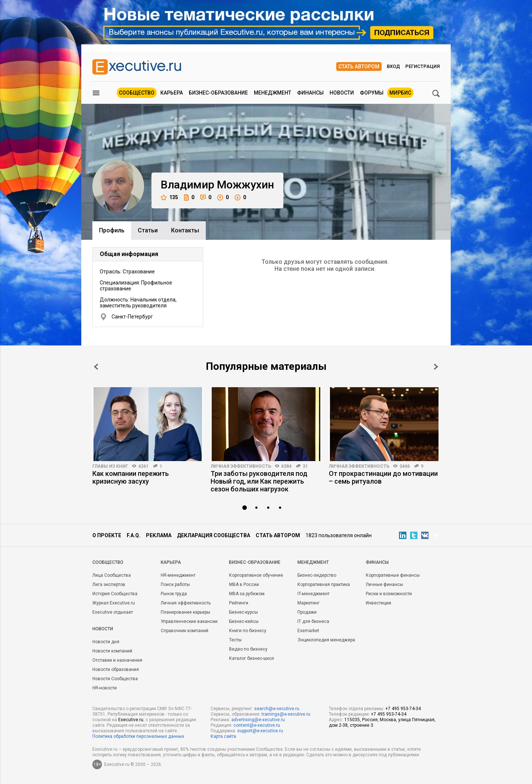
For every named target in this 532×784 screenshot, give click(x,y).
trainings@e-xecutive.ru (286, 714)
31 (305, 466)
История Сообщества (115, 594)
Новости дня (106, 642)
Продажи (307, 612)
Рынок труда (174, 594)
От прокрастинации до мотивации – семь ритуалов (383, 477)
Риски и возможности (389, 594)
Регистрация (422, 66)
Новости (342, 93)
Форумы (372, 93)
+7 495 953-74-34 (403, 709)
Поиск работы (175, 584)
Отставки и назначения (117, 660)
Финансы (310, 93)
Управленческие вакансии (189, 621)
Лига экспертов (109, 584)
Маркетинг (308, 603)
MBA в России (244, 584)
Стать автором (359, 67)
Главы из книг (110, 466)
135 (169, 197)
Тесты (235, 640)
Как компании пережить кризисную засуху (131, 477)
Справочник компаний (185, 631)
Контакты (185, 230)
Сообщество (137, 93)
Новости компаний (112, 651)
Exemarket (308, 631)
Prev (96, 367)
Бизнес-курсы (243, 612)
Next (436, 367)
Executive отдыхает (113, 612)
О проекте (107, 535)
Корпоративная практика (324, 584)
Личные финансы (384, 584)
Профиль (112, 230)
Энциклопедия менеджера (326, 640)
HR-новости (105, 688)
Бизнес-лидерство (317, 575)
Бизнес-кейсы (244, 621)
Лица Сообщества (112, 575)
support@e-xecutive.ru (260, 731)
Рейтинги (239, 603)
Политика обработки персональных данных (138, 736)
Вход (393, 66)
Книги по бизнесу (248, 631)
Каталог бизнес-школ (252, 658)
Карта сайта (223, 736)
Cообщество (108, 562)
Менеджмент (272, 93)
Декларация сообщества (214, 535)
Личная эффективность (241, 466)
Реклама (159, 535)
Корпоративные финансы (393, 575)
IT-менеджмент (313, 594)
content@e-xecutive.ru (257, 725)
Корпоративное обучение (256, 575)
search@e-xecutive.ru (277, 709)
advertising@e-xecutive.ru (258, 720)
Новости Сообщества (115, 679)
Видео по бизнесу (248, 649)
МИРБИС (400, 93)
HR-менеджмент (178, 575)
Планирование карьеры (185, 612)
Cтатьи (148, 230)
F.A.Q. (134, 535)
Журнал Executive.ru (114, 603)
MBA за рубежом (247, 594)
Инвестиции (378, 603)
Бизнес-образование (218, 93)
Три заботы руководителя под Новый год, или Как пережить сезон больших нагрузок (259, 481)
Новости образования (116, 669)
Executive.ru (131, 720)
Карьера (172, 93)
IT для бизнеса (313, 621)
